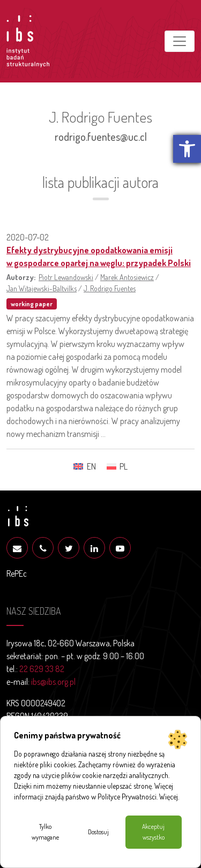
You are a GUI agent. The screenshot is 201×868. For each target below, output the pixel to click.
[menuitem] (84, 466)
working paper (32, 304)
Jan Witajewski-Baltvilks (42, 288)
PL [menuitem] (124, 466)
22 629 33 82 (42, 669)
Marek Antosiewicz (127, 277)
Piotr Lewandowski (66, 277)
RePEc (17, 573)
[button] (187, 149)
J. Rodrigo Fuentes (110, 288)
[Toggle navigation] (180, 41)
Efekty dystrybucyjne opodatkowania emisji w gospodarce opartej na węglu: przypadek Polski (99, 256)
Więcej (169, 797)
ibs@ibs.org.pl (53, 682)
